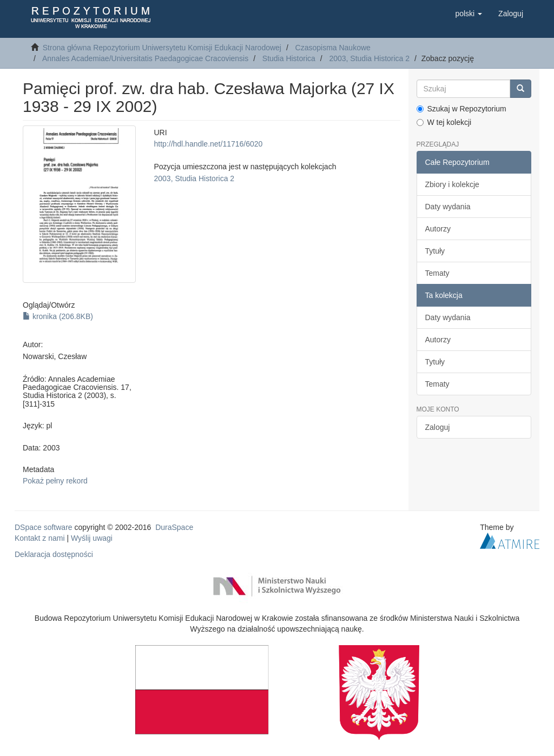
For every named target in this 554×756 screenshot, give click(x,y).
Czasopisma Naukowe (333, 48)
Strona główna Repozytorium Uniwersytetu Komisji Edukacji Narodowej (162, 48)
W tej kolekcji (444, 122)
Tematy (437, 273)
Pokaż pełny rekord (55, 481)
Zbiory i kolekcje (452, 184)
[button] (469, 14)
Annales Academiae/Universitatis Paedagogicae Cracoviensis (145, 58)
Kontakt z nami (40, 538)
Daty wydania (448, 207)
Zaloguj (438, 427)
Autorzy (438, 229)
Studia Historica (289, 58)
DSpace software (44, 527)
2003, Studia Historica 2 (369, 58)
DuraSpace (174, 527)
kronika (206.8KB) (58, 316)
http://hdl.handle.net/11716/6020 (209, 144)
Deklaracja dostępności (54, 554)
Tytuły (435, 251)
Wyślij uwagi (92, 538)
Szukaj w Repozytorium (461, 109)
